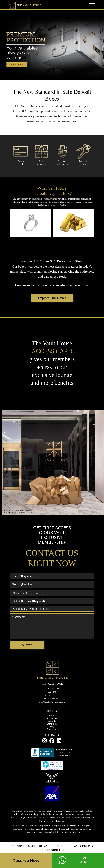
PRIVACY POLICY (81, 846)
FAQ (52, 726)
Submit (27, 645)
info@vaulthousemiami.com (52, 702)
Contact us (52, 729)
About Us (52, 718)
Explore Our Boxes (52, 298)
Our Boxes (52, 724)
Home (52, 715)
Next (92, 224)
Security (52, 721)
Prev (12, 224)
